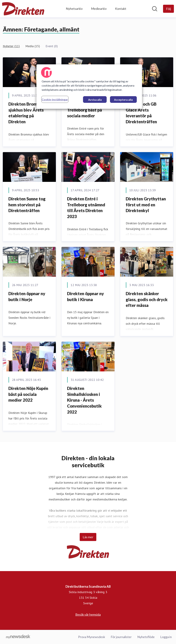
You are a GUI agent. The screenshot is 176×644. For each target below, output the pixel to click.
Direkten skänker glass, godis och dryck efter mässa (147, 299)
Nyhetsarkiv (74, 9)
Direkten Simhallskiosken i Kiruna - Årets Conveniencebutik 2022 (84, 400)
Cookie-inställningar (55, 99)
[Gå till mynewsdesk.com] (18, 637)
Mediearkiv (99, 9)
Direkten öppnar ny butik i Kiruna (85, 296)
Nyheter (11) (11, 46)
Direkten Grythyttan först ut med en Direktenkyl (146, 205)
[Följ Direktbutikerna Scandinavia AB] (168, 9)
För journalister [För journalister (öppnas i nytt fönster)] (121, 637)
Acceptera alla (123, 100)
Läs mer (88, 537)
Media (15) (33, 46)
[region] (89, 87)
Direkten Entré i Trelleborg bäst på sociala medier (84, 110)
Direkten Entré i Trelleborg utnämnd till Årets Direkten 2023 (86, 208)
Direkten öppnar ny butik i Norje (27, 296)
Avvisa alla (95, 100)
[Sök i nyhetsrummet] (155, 9)
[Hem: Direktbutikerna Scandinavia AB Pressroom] (23, 9)
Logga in (166, 637)
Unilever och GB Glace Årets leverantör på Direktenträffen (141, 113)
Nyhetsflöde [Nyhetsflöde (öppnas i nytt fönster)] (146, 637)
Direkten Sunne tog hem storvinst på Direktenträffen (27, 205)
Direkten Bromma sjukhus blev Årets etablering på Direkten (26, 113)
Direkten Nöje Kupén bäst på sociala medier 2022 (28, 394)
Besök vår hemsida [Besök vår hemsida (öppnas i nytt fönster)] (88, 614)
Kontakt (121, 9)
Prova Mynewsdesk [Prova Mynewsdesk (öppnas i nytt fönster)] (92, 637)
